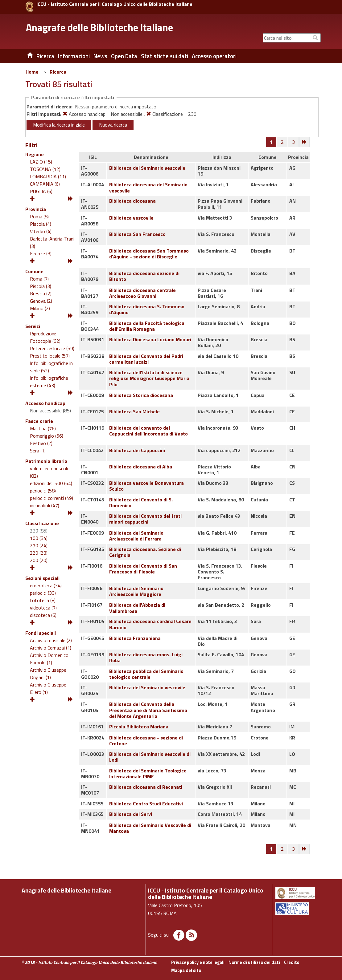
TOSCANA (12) (45, 169)
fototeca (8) (43, 600)
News (100, 56)
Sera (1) (38, 451)
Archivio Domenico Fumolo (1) (49, 659)
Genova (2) (41, 301)
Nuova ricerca (113, 125)
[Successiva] (305, 142)
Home (32, 72)
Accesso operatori (214, 56)
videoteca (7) (43, 608)
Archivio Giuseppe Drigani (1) (48, 674)
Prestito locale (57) (50, 356)
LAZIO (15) (41, 162)
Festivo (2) (41, 443)
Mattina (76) (43, 428)
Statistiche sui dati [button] (165, 56)
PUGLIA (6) (41, 191)
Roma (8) (39, 217)
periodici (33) (43, 593)
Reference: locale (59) (52, 348)
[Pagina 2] (282, 142)
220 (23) (39, 553)
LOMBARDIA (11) (48, 176)
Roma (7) (39, 279)
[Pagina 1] (271, 142)
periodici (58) (43, 491)
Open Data (124, 56)
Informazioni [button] (74, 56)
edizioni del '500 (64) (51, 483)
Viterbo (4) (41, 231)
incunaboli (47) (45, 505)
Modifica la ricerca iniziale (59, 125)
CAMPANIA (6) (45, 184)
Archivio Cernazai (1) (51, 648)
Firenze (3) (41, 253)
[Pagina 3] (294, 142)
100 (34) (39, 538)
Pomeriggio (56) (47, 436)
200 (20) (39, 560)
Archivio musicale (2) (51, 640)
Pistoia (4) (41, 224)
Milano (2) (40, 308)
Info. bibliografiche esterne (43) (49, 382)
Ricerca (58, 72)
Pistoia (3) (41, 286)
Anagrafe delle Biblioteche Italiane (99, 27)
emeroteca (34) (46, 585)
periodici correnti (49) (52, 498)
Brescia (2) (41, 294)
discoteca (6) (43, 615)
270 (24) (39, 545)
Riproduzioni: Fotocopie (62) (45, 337)
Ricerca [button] (45, 56)
